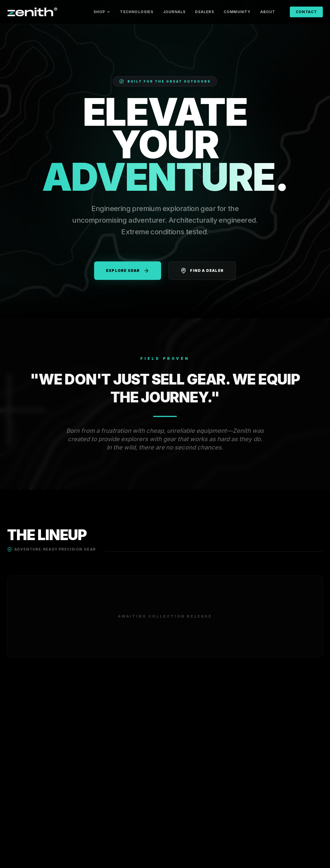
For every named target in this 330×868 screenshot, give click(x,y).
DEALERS (204, 12)
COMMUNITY (237, 12)
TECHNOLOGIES (137, 12)
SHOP (102, 12)
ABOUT (268, 12)
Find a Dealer (202, 271)
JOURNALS (174, 12)
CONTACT (306, 12)
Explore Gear (128, 271)
